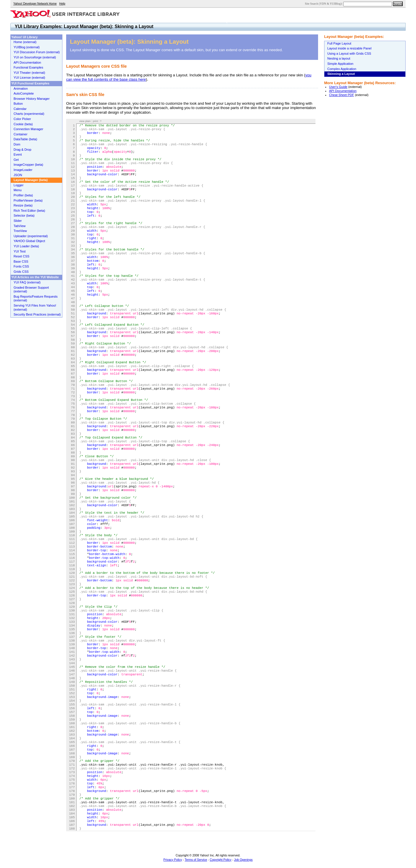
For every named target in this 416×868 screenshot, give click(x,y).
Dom (17, 144)
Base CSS (21, 261)
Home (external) (25, 42)
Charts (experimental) (29, 114)
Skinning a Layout (341, 74)
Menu (18, 190)
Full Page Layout (339, 43)
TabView (20, 226)
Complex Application (342, 69)
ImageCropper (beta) (28, 165)
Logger (18, 185)
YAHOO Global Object (29, 241)
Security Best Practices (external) (37, 314)
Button (18, 104)
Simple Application (340, 64)
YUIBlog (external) (27, 47)
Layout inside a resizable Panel (349, 48)
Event (18, 154)
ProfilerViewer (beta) (28, 200)
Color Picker (22, 119)
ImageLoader (23, 170)
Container (21, 134)
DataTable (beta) (25, 139)
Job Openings (243, 860)
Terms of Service (196, 860)
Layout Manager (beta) (31, 180)
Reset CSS (22, 256)
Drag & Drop (22, 150)
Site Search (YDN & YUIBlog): (324, 4)
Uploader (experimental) (31, 236)
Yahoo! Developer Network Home (35, 4)
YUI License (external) (29, 78)
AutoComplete (24, 93)
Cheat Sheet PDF (342, 95)
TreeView (20, 231)
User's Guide (338, 87)
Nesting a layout (339, 58)
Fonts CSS (21, 266)
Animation (21, 89)
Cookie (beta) (23, 124)
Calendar (20, 109)
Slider (18, 221)
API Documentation (343, 91)
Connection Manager (28, 129)
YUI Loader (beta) (26, 246)
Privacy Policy (173, 860)
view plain (85, 121)
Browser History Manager (32, 99)
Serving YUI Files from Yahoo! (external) (35, 307)
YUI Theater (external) (29, 73)
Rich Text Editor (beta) (29, 211)
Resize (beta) (23, 205)
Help (62, 4)
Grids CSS (21, 272)
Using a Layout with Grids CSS (349, 54)
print (95, 121)
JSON (18, 175)
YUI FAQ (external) (27, 282)
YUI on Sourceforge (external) (35, 57)
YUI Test (20, 251)
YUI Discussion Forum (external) (37, 52)
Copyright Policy (221, 860)
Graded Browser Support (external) (31, 290)
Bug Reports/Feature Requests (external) (36, 298)
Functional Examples (28, 67)
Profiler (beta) (23, 195)
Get (16, 160)
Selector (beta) (24, 215)
